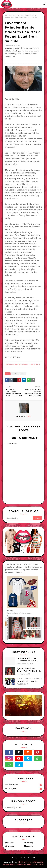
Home (7, 15)
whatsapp (29, 843)
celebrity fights (24, 785)
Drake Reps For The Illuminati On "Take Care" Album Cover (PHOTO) (26, 660)
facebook (10, 843)
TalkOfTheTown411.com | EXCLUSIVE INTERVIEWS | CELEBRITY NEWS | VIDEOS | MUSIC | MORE (23, 863)
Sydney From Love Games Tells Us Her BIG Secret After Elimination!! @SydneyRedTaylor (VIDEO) (28, 670)
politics (13, 15)
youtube (29, 846)
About (23, 858)
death (14, 374)
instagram (10, 846)
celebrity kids (24, 789)
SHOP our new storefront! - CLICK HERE (23, 365)
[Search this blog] (19, 518)
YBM (29, 416)
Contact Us (32, 858)
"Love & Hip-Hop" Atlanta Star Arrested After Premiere (29, 680)
